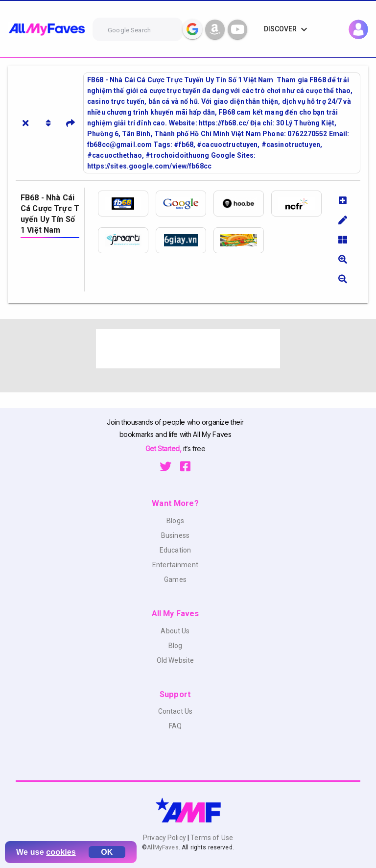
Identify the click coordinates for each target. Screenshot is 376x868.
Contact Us (175, 711)
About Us (175, 631)
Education (175, 550)
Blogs (175, 521)
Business (175, 535)
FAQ (175, 726)
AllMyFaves (163, 847)
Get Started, (164, 448)
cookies (61, 852)
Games (175, 579)
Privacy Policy (165, 838)
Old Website (176, 660)
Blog (176, 646)
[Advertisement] (188, 349)
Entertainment (175, 565)
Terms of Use (211, 838)
